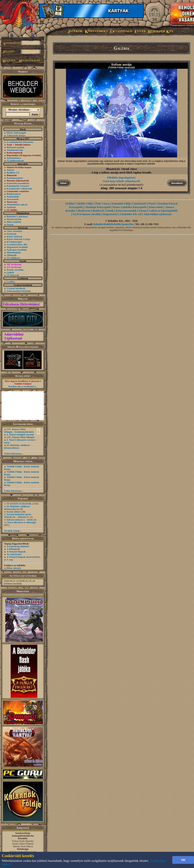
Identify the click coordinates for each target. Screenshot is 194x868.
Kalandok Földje (121, 204)
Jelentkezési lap (15, 150)
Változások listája (16, 135)
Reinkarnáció (14, 194)
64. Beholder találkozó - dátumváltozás (18, 446)
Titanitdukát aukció (17, 204)
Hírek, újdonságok (16, 133)
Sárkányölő (140, 204)
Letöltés (11, 282)
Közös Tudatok (15, 236)
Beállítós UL (13, 173)
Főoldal (70, 204)
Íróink (110, 211)
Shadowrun (84, 211)
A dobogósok (13, 549)
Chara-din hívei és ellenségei (21, 522)
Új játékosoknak (15, 161)
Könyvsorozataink (126, 211)
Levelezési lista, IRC (17, 244)
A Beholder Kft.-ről (130, 214)
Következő (177, 183)
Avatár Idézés (14, 512)
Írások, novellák (15, 270)
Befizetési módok (16, 147)
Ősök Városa (102, 204)
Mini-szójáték (14, 222)
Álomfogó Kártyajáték (98, 207)
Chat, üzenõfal (14, 231)
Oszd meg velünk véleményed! (122, 181)
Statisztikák (13, 196)
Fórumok (12, 234)
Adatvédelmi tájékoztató (158, 214)
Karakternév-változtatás (19, 189)
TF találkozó (13, 258)
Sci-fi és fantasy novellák (87, 214)
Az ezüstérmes (14, 554)
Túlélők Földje (85, 204)
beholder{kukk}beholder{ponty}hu (113, 224)
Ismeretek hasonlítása (18, 183)
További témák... (13, 531)
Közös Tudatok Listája (18, 239)
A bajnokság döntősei (18, 546)
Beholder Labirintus (17, 216)
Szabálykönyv (14, 158)
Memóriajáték (14, 219)
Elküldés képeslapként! (121, 178)
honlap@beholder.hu (23, 836)
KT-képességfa (14, 242)
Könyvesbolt (156, 207)
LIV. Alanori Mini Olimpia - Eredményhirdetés (19, 430)
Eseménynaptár (15, 178)
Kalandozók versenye (18, 186)
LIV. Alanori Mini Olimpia (21, 437)
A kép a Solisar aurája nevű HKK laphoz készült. (121, 172)
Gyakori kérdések (16, 288)
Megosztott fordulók (17, 247)
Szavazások (13, 199)
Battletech (98, 211)
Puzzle (10, 224)
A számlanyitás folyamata (20, 142)
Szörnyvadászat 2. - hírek (20, 520)
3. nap (10, 560)
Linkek (10, 272)
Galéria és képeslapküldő (163, 211)
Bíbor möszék (14, 568)
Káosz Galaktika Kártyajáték (130, 207)
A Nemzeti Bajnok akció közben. (24, 557)
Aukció (10, 170)
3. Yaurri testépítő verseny (20, 434)
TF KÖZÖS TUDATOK (19, 504)
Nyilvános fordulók (17, 250)
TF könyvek (13, 275)
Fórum (143, 211)
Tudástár (11, 207)
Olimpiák (12, 255)
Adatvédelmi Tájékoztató (14, 336)
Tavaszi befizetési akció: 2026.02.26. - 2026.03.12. (18, 516)
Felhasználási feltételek (19, 291)
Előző (63, 183)
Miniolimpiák (14, 252)
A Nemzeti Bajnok (16, 552)
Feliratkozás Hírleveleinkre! (22, 304)
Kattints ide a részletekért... (23, 386)
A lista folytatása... (14, 454)
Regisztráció (110, 214)
